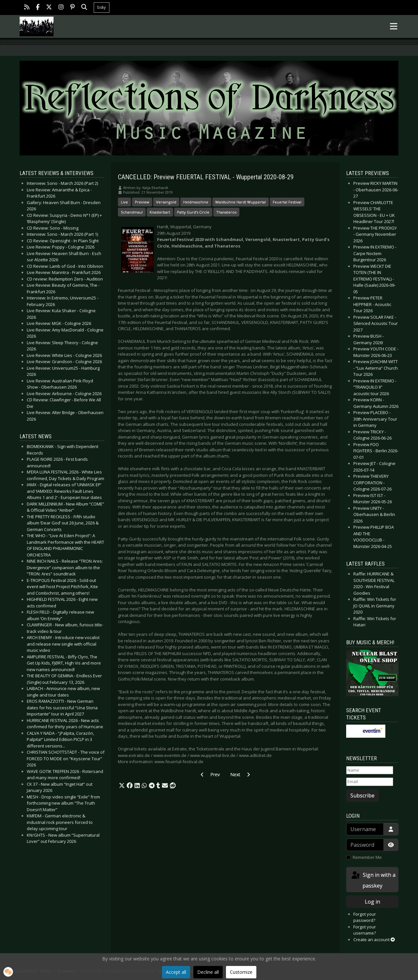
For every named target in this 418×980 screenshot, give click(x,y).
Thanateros (226, 212)
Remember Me (367, 857)
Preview (142, 202)
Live (124, 202)
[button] (122, 786)
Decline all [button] (208, 972)
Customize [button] (241, 972)
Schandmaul (132, 212)
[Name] (370, 770)
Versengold (166, 202)
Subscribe (362, 795)
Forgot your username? (365, 930)
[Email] (370, 782)
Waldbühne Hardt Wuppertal (241, 202)
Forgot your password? (365, 917)
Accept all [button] (176, 972)
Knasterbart (160, 212)
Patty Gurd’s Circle (193, 212)
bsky (102, 7)
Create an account (374, 940)
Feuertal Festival (287, 202)
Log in (372, 902)
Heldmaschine (196, 202)
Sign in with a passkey (373, 880)
